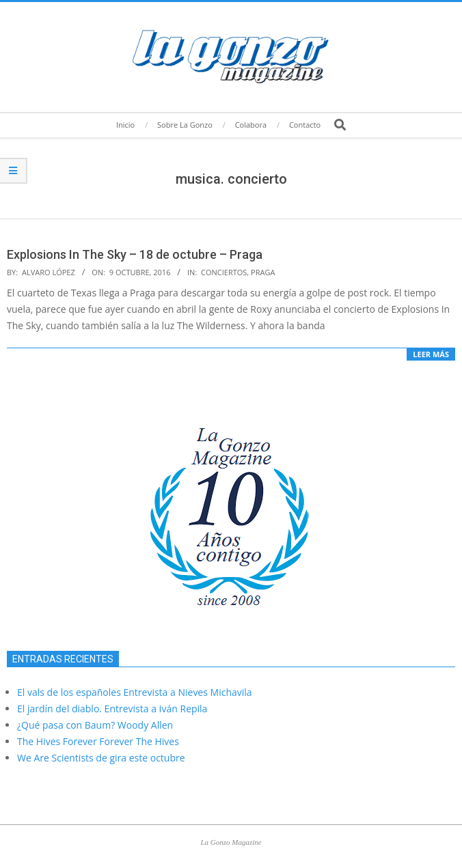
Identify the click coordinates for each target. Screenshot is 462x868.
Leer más (431, 354)
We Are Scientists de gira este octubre (101, 758)
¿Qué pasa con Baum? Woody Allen (95, 725)
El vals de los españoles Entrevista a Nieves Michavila (135, 692)
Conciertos (224, 272)
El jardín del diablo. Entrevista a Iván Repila (112, 709)
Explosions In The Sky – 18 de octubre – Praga (135, 254)
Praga (263, 272)
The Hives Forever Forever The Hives (98, 741)
